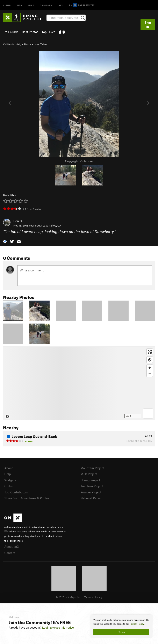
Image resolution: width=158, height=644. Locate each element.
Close (121, 632)
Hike (31, 5)
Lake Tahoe (41, 44)
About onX (12, 547)
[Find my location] (150, 360)
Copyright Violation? (79, 161)
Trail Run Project (92, 486)
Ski (61, 5)
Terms (88, 597)
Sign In (148, 25)
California (9, 44)
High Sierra (24, 44)
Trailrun (46, 5)
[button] (5, 241)
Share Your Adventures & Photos (27, 498)
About (9, 468)
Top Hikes (48, 32)
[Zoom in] (150, 368)
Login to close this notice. (58, 628)
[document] (121, 627)
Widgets (10, 480)
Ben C (18, 221)
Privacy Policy (137, 624)
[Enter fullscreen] (150, 352)
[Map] (79, 383)
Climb (7, 5)
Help (8, 474)
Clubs (8, 486)
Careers (10, 553)
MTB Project (89, 474)
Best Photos (30, 32)
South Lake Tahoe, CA (48, 225)
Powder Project (91, 492)
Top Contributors (16, 492)
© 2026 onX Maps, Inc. (68, 597)
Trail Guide (11, 32)
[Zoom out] (150, 374)
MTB (20, 5)
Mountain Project (92, 468)
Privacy (98, 597)
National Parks (91, 498)
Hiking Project (90, 480)
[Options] (148, 414)
